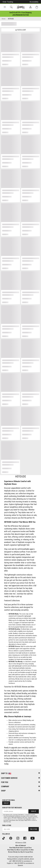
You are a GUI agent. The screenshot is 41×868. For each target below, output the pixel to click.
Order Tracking (8, 2)
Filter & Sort (21, 30)
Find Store (34, 829)
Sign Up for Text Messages (12, 808)
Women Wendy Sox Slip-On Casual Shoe (21, 852)
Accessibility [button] (34, 2)
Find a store (7, 825)
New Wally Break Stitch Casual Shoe (20, 848)
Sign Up (6, 803)
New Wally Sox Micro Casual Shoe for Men (21, 850)
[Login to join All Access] (20, 13)
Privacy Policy (13, 819)
